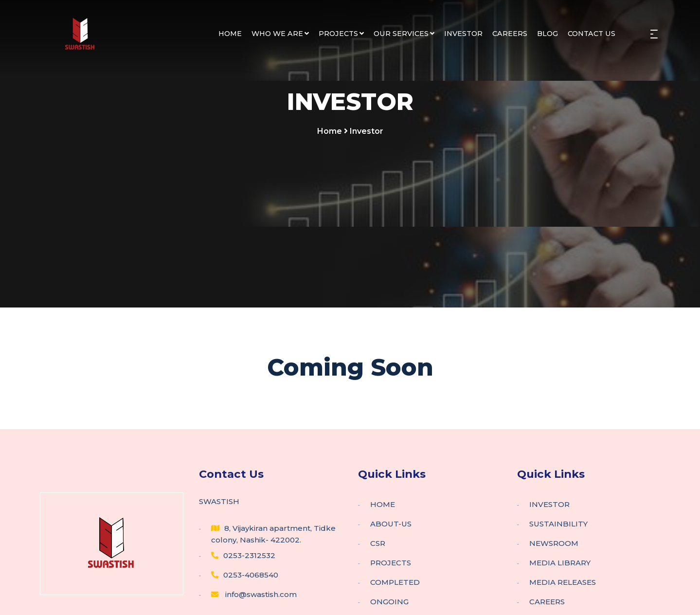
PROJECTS (341, 34)
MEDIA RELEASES (563, 582)
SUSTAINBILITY (558, 524)
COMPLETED (395, 582)
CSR (378, 543)
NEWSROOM (554, 543)
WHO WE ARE (280, 34)
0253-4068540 (245, 575)
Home (330, 131)
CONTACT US (592, 34)
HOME (230, 34)
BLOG (547, 34)
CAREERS (510, 34)
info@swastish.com (254, 594)
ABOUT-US (391, 524)
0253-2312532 (243, 555)
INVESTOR (463, 34)
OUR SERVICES (404, 34)
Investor (367, 131)
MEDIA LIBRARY (560, 563)
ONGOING (389, 602)
